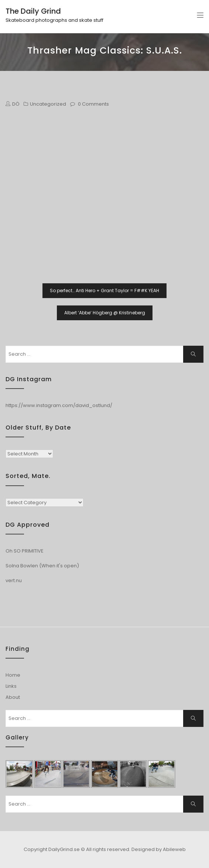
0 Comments (93, 104)
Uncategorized (48, 104)
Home (13, 675)
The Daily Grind (33, 11)
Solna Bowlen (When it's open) (42, 566)
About (13, 697)
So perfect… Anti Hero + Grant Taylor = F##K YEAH (104, 291)
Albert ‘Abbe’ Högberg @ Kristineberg (105, 313)
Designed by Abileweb (159, 849)
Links (11, 686)
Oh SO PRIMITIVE (25, 551)
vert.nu (14, 580)
